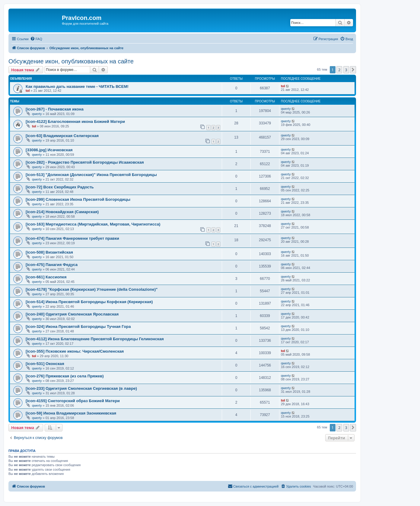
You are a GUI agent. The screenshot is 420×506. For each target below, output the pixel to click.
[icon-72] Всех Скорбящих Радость (60, 187)
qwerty (37, 114)
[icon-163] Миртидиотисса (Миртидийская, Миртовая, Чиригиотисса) (93, 224)
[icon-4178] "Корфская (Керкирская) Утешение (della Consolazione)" (92, 289)
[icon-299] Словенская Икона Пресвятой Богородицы (78, 199)
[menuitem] (36, 39)
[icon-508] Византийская (49, 252)
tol (28, 91)
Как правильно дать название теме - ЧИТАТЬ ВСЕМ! (77, 86)
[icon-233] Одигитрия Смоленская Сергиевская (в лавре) (81, 388)
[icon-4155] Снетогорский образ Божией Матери (73, 401)
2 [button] (339, 70)
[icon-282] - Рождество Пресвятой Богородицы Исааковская (85, 162)
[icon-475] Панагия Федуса (52, 265)
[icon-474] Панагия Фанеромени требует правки (72, 238)
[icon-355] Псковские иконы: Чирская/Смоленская (75, 351)
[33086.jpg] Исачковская (49, 150)
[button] (353, 70)
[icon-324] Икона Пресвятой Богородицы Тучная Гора (78, 327)
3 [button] (346, 70)
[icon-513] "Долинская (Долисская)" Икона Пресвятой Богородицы (91, 175)
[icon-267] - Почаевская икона (55, 109)
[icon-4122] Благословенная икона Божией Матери (75, 122)
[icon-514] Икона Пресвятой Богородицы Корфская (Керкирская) (89, 302)
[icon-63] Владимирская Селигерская (62, 136)
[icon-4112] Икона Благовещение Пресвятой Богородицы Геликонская (95, 339)
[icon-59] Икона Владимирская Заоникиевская (71, 413)
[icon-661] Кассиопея (46, 277)
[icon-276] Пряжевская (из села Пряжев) (65, 376)
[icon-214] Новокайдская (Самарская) (62, 212)
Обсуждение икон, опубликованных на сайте (71, 61)
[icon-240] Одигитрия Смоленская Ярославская (72, 314)
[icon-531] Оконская (45, 364)
